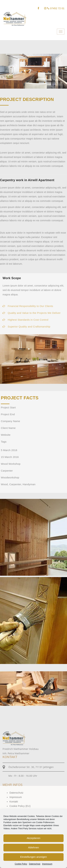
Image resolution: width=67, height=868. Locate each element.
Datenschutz (35, 864)
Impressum (47, 864)
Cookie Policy (21, 864)
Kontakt (14, 802)
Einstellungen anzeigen (33, 857)
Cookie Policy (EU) (20, 806)
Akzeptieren (33, 838)
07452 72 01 (56, 8)
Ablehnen (33, 847)
